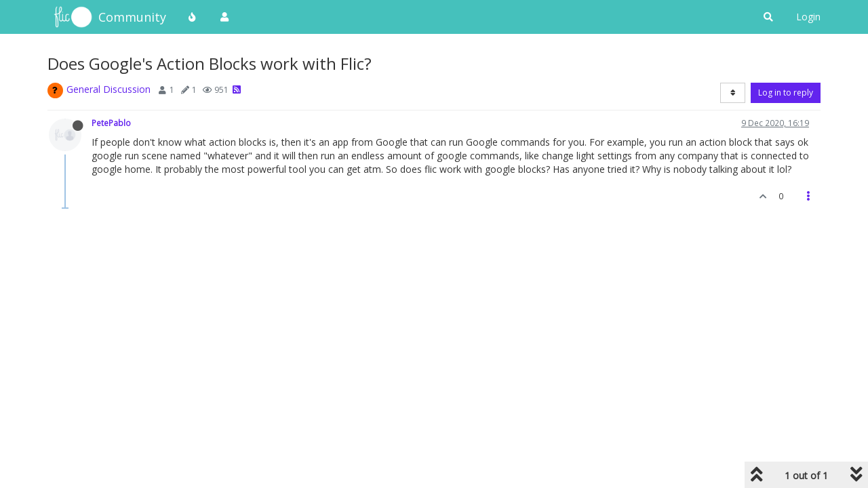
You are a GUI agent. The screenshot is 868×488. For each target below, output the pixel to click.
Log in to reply (786, 93)
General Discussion (108, 89)
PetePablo (111, 123)
